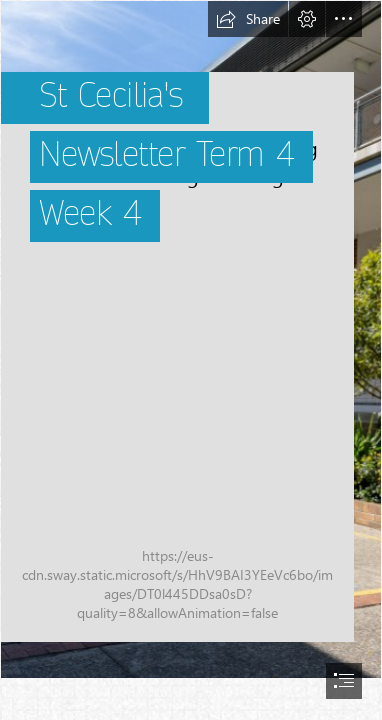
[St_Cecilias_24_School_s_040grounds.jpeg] (191, 339)
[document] (191, 360)
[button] (248, 19)
